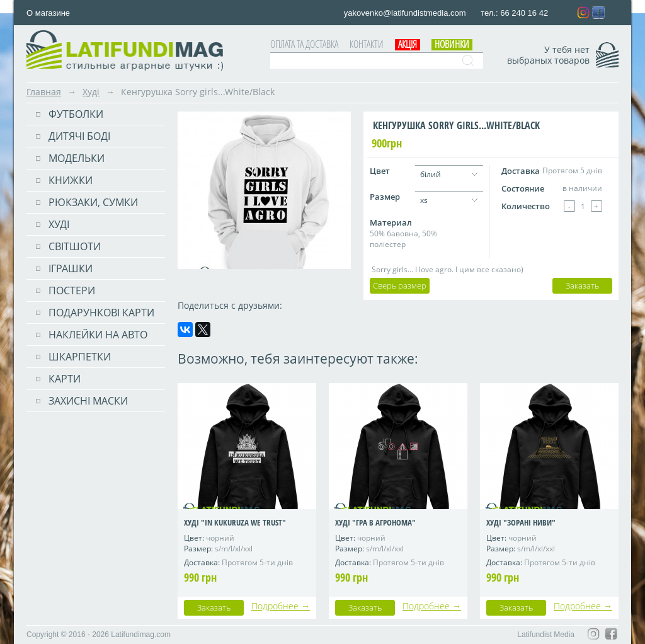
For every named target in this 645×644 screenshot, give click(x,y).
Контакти (367, 44)
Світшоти (75, 246)
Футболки (76, 114)
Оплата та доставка (304, 44)
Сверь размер (400, 285)
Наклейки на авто (98, 335)
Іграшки (71, 268)
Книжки (71, 180)
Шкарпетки (80, 357)
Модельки (77, 158)
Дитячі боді (79, 136)
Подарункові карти (101, 313)
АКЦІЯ (408, 44)
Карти (65, 379)
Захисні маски (88, 401)
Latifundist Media (546, 635)
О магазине (48, 13)
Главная (44, 92)
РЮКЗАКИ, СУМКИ (93, 202)
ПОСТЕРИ (72, 290)
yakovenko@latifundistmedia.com (406, 13)
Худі (91, 92)
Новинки (452, 44)
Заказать (582, 285)
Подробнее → (281, 606)
